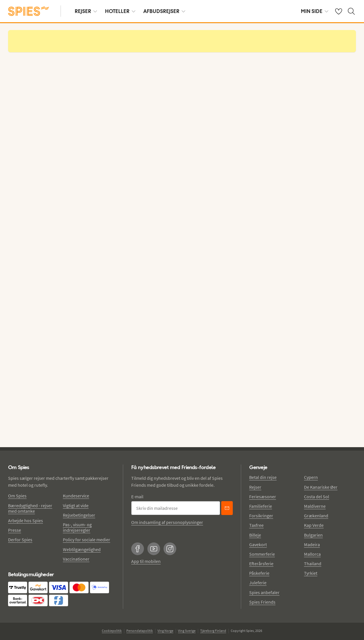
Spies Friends (262, 602)
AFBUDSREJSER (164, 11)
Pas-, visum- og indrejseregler (77, 527)
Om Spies (17, 496)
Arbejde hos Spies (26, 520)
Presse (15, 530)
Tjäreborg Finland (213, 631)
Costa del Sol (317, 497)
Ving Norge (165, 631)
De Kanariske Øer (321, 487)
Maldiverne (315, 506)
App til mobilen (146, 561)
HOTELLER (120, 11)
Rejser (255, 487)
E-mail (137, 497)
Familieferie (261, 506)
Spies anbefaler (264, 592)
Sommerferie (262, 554)
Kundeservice (76, 496)
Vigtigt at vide (76, 505)
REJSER (86, 11)
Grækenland (316, 516)
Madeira (312, 544)
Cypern (311, 477)
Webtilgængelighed (82, 549)
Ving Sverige (187, 631)
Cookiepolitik (112, 631)
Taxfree (256, 525)
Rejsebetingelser (79, 515)
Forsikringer (261, 516)
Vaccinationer (76, 559)
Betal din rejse (263, 477)
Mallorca (312, 554)
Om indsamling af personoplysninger (167, 522)
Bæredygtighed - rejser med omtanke (30, 508)
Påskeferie (259, 573)
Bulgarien (313, 535)
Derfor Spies (20, 540)
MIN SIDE (315, 11)
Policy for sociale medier (87, 540)
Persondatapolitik (140, 631)
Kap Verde (314, 525)
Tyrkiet (311, 573)
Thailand (313, 564)
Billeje (255, 535)
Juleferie (258, 583)
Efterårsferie (261, 564)
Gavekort (258, 544)
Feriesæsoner (263, 497)
